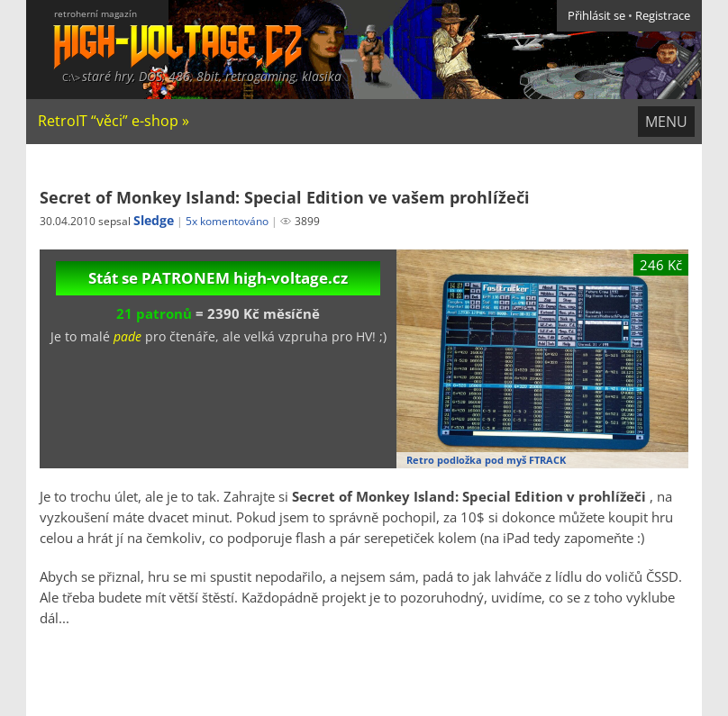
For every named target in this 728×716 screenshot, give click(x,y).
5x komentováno (227, 221)
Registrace (663, 16)
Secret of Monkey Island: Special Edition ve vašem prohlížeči (285, 197)
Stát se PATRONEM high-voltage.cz (218, 278)
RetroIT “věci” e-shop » (114, 121)
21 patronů (154, 314)
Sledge (154, 220)
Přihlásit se (596, 16)
